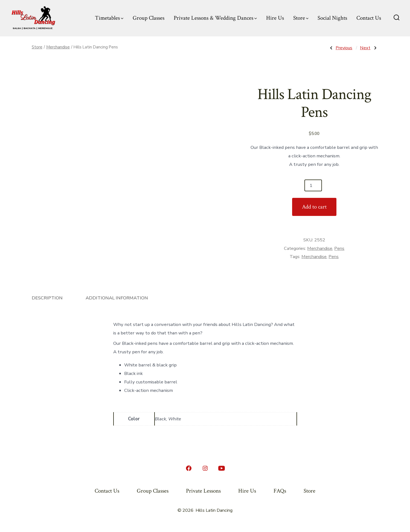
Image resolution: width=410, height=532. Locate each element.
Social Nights (332, 18)
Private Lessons (203, 491)
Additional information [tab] (117, 298)
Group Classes (149, 18)
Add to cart (314, 207)
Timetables (109, 18)
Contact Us (369, 18)
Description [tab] (47, 298)
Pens (339, 248)
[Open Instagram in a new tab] (205, 468)
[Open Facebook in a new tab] (189, 468)
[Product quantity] (313, 185)
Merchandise (58, 47)
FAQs (280, 491)
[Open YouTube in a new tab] (222, 468)
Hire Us (275, 18)
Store (301, 18)
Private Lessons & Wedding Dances (215, 18)
